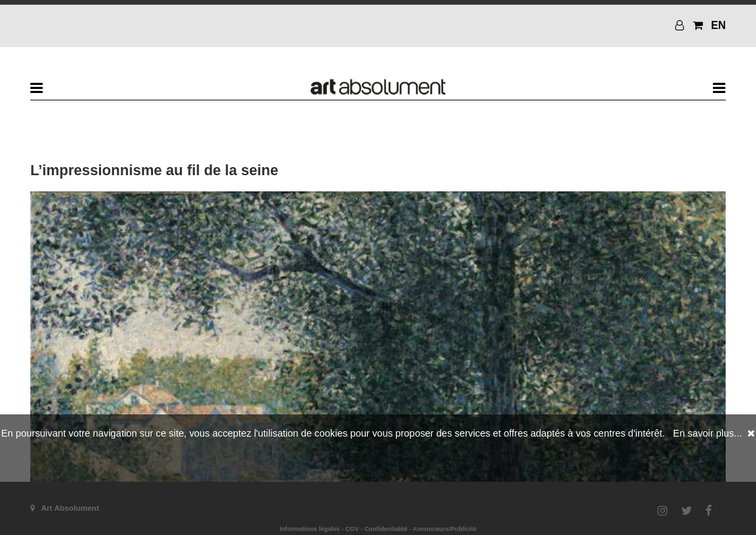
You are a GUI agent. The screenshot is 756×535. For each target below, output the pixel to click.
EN (718, 25)
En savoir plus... (707, 433)
